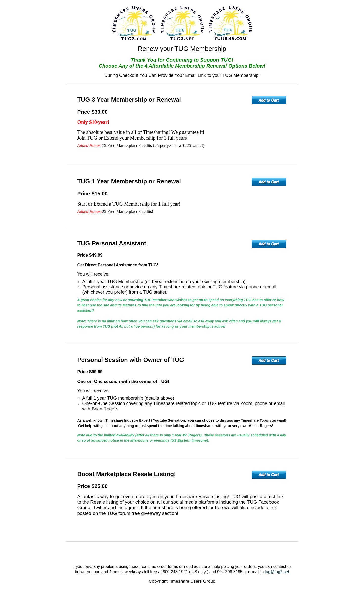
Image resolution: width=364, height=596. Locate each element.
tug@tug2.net (277, 572)
